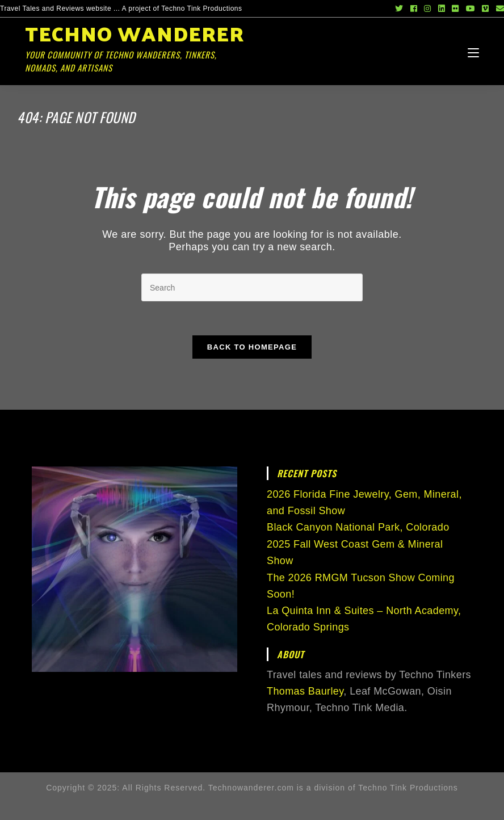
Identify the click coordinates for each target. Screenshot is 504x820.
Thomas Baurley (305, 691)
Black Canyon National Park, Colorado (358, 527)
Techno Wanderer (138, 44)
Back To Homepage (252, 347)
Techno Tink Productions (408, 788)
